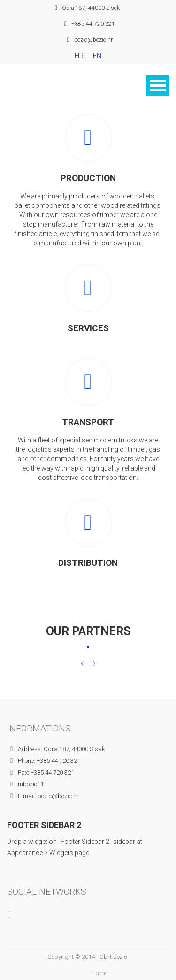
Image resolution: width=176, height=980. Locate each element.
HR (79, 56)
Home (99, 973)
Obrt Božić (113, 957)
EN (97, 56)
